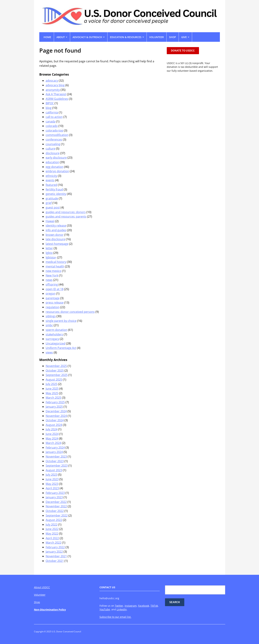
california (52, 112)
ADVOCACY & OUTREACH (87, 37)
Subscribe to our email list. (115, 617)
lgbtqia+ (51, 257)
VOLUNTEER (156, 37)
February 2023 (55, 493)
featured (51, 185)
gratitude (52, 198)
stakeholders (54, 334)
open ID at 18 (55, 289)
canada (51, 121)
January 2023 (54, 497)
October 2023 (55, 461)
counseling (53, 144)
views (49, 352)
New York (52, 275)
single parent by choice (61, 321)
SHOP (173, 37)
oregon (51, 293)
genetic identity (56, 194)
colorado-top (54, 130)
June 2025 (52, 389)
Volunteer (40, 595)
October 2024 (55, 420)
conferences (54, 139)
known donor (55, 235)
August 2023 (54, 470)
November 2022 (56, 506)
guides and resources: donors (66, 212)
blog (49, 108)
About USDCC (42, 587)
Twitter (119, 606)
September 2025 (57, 375)
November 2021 (56, 556)
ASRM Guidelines (57, 99)
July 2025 (52, 384)
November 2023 (56, 457)
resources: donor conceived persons (70, 312)
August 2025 (54, 380)
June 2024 (52, 434)
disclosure (53, 153)
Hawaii (50, 221)
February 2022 (55, 547)
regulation (53, 307)
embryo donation (57, 171)
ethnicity (51, 176)
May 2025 (52, 393)
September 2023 (57, 466)
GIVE (184, 37)
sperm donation (56, 330)
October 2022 (55, 511)
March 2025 (53, 398)
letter (49, 248)
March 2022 (53, 543)
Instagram (131, 606)
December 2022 (56, 502)
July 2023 (52, 475)
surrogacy (52, 339)
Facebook (144, 606)
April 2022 (52, 538)
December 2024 (56, 411)
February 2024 (55, 448)
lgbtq (49, 253)
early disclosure (56, 158)
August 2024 (54, 425)
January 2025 (54, 407)
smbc (49, 325)
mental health (55, 266)
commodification (57, 135)
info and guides (56, 230)
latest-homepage (57, 244)
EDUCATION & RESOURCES (126, 37)
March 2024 (53, 443)
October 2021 (55, 561)
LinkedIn (122, 609)
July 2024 (52, 429)
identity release (56, 226)
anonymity (53, 90)
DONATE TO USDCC (183, 51)
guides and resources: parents (66, 216)
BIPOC (50, 103)
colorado (52, 126)
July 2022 (52, 525)
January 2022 (54, 552)
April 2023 (52, 488)
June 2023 (52, 479)
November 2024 (56, 416)
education (52, 162)
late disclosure (55, 239)
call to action (54, 117)
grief (49, 203)
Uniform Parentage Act (61, 348)
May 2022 (52, 534)
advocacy (52, 81)
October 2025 (55, 371)
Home (47, 37)
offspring (52, 284)
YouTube (105, 609)
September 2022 (57, 515)
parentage (53, 298)
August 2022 (54, 520)
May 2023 (52, 484)
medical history (56, 262)
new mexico (54, 271)
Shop (37, 602)
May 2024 (52, 438)
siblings (51, 316)
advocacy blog (55, 85)
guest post (53, 207)
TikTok (154, 606)
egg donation (55, 167)
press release (55, 303)
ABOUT (61, 37)
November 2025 (56, 366)
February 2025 (55, 402)
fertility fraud (54, 189)
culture (50, 149)
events (50, 180)
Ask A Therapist (56, 94)
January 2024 (54, 452)
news (49, 280)
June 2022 (52, 529)
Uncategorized (55, 343)
